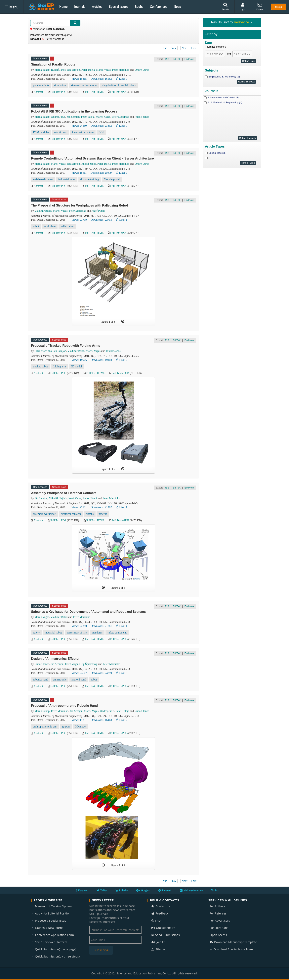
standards (97, 633)
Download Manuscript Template (233, 942)
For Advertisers (220, 921)
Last (194, 48)
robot (36, 226)
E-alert (260, 7)
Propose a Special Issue (51, 921)
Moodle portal (112, 179)
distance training (90, 179)
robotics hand (41, 680)
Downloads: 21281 (101, 626)
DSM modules (41, 132)
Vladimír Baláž (43, 211)
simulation (60, 85)
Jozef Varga (75, 498)
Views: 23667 (79, 673)
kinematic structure (83, 132)
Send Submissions (166, 935)
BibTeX (177, 59)
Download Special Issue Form (231, 949)
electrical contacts (71, 514)
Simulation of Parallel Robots (53, 64)
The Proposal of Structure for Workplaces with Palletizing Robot (80, 205)
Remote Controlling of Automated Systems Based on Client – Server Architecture (92, 158)
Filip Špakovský (88, 664)
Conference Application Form (54, 935)
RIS (167, 59)
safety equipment (117, 633)
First (164, 48)
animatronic (60, 680)
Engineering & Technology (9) (224, 77)
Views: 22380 (79, 626)
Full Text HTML (94, 92)
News (178, 7)
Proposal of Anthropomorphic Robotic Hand (64, 706)
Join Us (159, 942)
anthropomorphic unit (45, 727)
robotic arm (61, 132)
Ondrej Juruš (142, 70)
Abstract (38, 92)
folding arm (59, 367)
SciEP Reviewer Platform (51, 942)
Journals (80, 7)
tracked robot (40, 367)
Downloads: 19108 (101, 360)
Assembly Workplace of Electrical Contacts (64, 493)
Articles (97, 7)
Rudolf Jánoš (58, 70)
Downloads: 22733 (101, 220)
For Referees (218, 913)
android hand (79, 680)
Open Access (218, 935)
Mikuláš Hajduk (58, 498)
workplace (50, 226)
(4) (210, 158)
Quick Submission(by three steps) (57, 956)
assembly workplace (44, 514)
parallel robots (41, 85)
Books (139, 7)
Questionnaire (163, 928)
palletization (67, 226)
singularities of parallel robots (119, 85)
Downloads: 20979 (101, 173)
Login (243, 7)
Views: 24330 (79, 126)
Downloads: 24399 (101, 673)
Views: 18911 (79, 173)
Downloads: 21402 (101, 507)
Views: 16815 (79, 79)
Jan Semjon (74, 164)
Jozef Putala (98, 211)
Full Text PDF (58, 92)
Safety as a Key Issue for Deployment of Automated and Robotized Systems (88, 612)
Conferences (158, 7)
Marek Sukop (42, 70)
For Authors (218, 906)
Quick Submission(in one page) (56, 949)
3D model (76, 367)
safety (36, 633)
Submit (279, 7)
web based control (43, 179)
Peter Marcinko (121, 70)
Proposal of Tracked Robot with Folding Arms (66, 346)
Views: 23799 (79, 220)
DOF (101, 132)
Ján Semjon (74, 70)
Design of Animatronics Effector (55, 659)
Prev (173, 48)
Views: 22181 (79, 507)
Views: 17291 (79, 720)
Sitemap (159, 949)
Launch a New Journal (50, 928)
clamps (90, 514)
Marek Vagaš (103, 70)
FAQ (156, 921)
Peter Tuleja (88, 70)
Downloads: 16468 (101, 720)
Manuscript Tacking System (53, 906)
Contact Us (161, 906)
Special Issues (118, 7)
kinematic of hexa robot (84, 85)
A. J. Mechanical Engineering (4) (225, 103)
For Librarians (219, 928)
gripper (66, 727)
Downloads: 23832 (101, 126)
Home (63, 7)
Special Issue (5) (217, 153)
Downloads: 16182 (101, 79)
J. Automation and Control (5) (223, 98)
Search (225, 7)
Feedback (160, 913)
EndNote (189, 59)
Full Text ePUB (119, 92)
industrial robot (67, 179)
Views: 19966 (79, 360)
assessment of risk (77, 633)
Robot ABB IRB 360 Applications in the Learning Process (74, 111)
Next (185, 48)
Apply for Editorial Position (53, 913)
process (103, 514)
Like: (122, 79)
